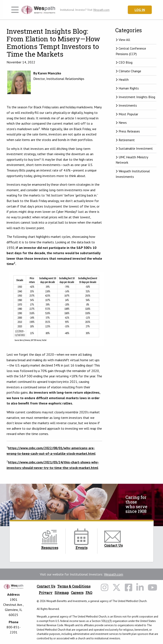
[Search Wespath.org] (117, 10)
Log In (140, 10)
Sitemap (62, 593)
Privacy (46, 593)
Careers (77, 593)
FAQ (89, 593)
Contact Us (46, 586)
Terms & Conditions (74, 586)
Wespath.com (114, 574)
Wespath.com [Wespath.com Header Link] (101, 10)
